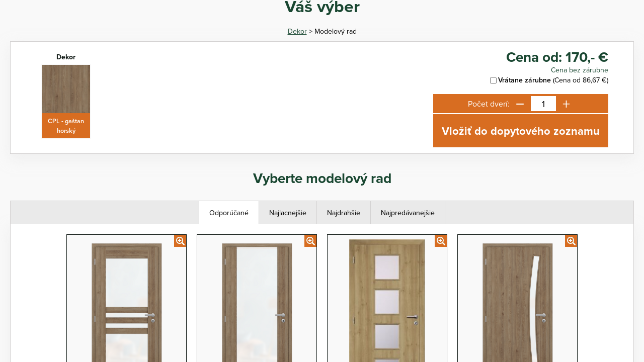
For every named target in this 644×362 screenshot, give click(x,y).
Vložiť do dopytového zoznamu (521, 131)
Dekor (297, 31)
